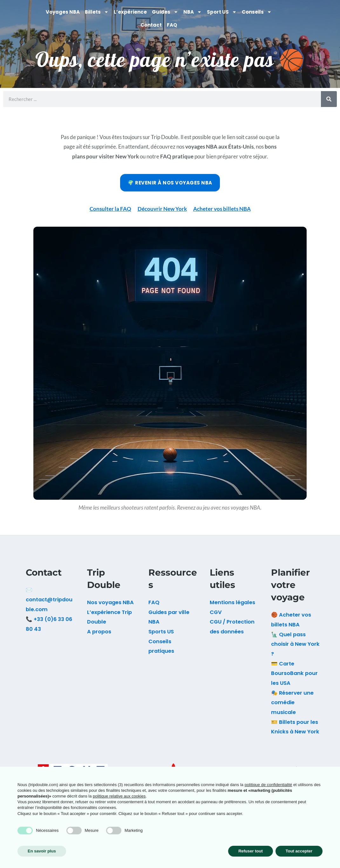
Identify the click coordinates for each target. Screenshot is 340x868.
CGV (216, 612)
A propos (99, 632)
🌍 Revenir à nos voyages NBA (170, 183)
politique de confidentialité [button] (269, 785)
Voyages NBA (63, 12)
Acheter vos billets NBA (222, 209)
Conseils (257, 12)
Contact (151, 25)
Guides (165, 12)
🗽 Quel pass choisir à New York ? (295, 644)
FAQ (172, 25)
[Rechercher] (329, 99)
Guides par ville (169, 612)
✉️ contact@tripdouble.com (49, 600)
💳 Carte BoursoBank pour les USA (294, 673)
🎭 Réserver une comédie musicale (292, 703)
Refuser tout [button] (251, 851)
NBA (193, 12)
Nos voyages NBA (110, 602)
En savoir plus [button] (42, 851)
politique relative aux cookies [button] (119, 796)
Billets (97, 12)
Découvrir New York (162, 209)
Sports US (161, 632)
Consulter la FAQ (110, 209)
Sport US (222, 12)
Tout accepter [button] (299, 851)
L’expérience (130, 12)
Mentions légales (232, 602)
